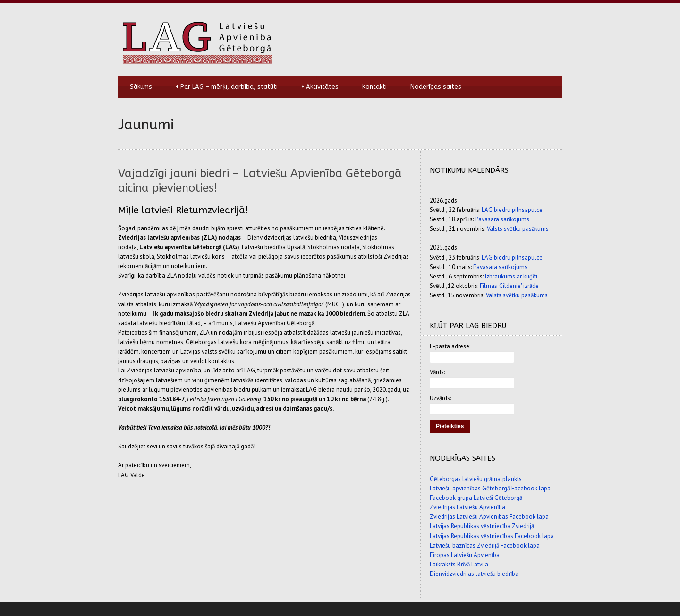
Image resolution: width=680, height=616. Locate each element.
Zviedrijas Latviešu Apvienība (467, 507)
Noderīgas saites (436, 87)
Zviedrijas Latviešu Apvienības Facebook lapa (489, 517)
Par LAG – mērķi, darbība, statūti (227, 87)
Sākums (141, 87)
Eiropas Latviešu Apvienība (465, 555)
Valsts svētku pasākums (518, 229)
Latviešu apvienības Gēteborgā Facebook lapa (490, 488)
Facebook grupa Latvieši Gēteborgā (476, 498)
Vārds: (437, 372)
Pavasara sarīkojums (502, 219)
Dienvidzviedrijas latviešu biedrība (474, 574)
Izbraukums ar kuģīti (511, 276)
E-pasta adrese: (450, 346)
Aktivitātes (320, 87)
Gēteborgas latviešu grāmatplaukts (476, 479)
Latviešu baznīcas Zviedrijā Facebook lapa (485, 545)
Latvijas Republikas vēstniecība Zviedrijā (482, 526)
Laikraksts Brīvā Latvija (459, 564)
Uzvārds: (440, 398)
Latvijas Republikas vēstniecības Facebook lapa (492, 536)
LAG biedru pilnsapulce (512, 210)
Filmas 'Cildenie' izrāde (509, 286)
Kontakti (374, 87)
